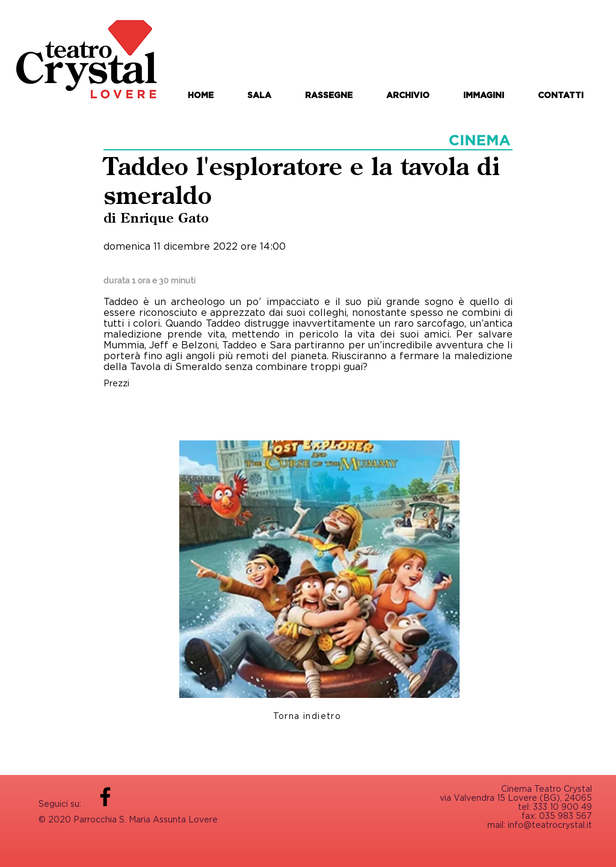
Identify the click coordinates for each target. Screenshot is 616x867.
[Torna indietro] (308, 715)
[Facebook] (105, 797)
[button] (329, 95)
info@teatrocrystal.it (550, 825)
